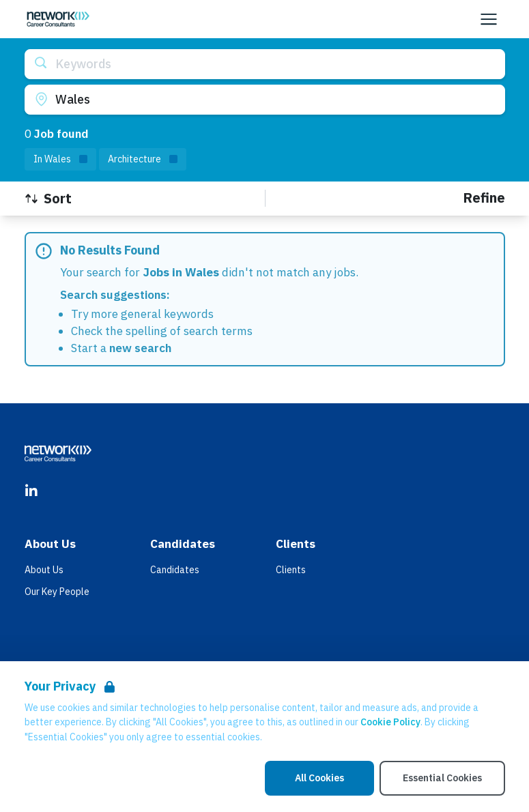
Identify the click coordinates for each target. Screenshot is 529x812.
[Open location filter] (265, 100)
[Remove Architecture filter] (143, 159)
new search (140, 348)
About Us (44, 570)
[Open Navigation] (489, 19)
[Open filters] (484, 198)
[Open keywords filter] (265, 64)
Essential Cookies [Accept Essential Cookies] (442, 778)
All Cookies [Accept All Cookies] (319, 778)
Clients (291, 570)
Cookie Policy (390, 722)
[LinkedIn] (31, 491)
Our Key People (57, 592)
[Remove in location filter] (60, 159)
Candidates (175, 570)
